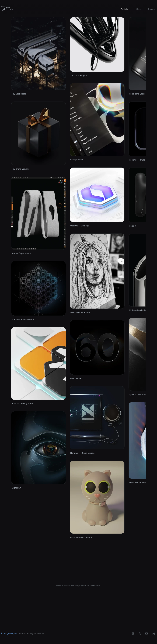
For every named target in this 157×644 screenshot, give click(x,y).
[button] (138, 9)
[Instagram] (133, 633)
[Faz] (7, 9)
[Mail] (153, 633)
